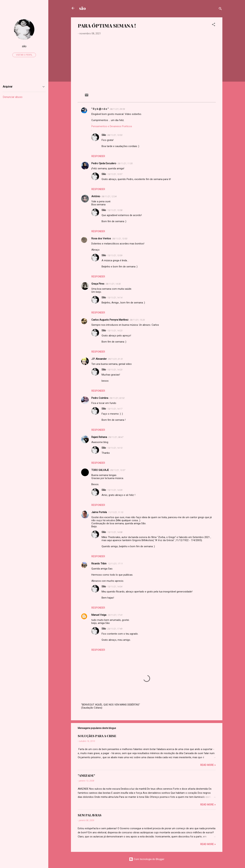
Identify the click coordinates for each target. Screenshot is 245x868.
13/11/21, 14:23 (115, 331)
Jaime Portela (99, 512)
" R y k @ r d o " (100, 109)
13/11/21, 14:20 (115, 370)
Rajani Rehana (99, 437)
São (104, 135)
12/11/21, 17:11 (115, 564)
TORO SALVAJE (100, 470)
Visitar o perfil (24, 55)
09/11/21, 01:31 (116, 359)
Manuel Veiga (99, 615)
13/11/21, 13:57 (115, 174)
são (82, 8)
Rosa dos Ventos (101, 239)
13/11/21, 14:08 (115, 532)
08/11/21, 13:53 (115, 135)
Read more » (208, 765)
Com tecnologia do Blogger (147, 859)
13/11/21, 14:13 (115, 448)
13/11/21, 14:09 (115, 490)
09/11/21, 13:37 (118, 470)
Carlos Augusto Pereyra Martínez (110, 320)
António (96, 196)
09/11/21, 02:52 (117, 398)
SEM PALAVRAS (90, 815)
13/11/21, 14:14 (115, 298)
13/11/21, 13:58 (115, 210)
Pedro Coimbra (100, 398)
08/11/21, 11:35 (125, 163)
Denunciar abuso (13, 97)
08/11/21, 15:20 (137, 320)
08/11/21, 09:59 (117, 109)
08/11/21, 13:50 (120, 239)
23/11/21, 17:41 (115, 615)
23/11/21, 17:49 (115, 629)
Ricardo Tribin (99, 564)
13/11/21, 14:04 (115, 587)
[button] (214, 25)
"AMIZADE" (86, 776)
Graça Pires (98, 284)
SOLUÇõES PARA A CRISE (97, 736)
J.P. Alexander (99, 359)
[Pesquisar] (220, 9)
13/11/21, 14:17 (115, 409)
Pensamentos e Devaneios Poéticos (112, 126)
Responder (98, 156)
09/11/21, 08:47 (116, 437)
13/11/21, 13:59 (115, 255)
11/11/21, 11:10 (116, 512)
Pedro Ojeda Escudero (104, 163)
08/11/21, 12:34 (109, 196)
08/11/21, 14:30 (113, 284)
